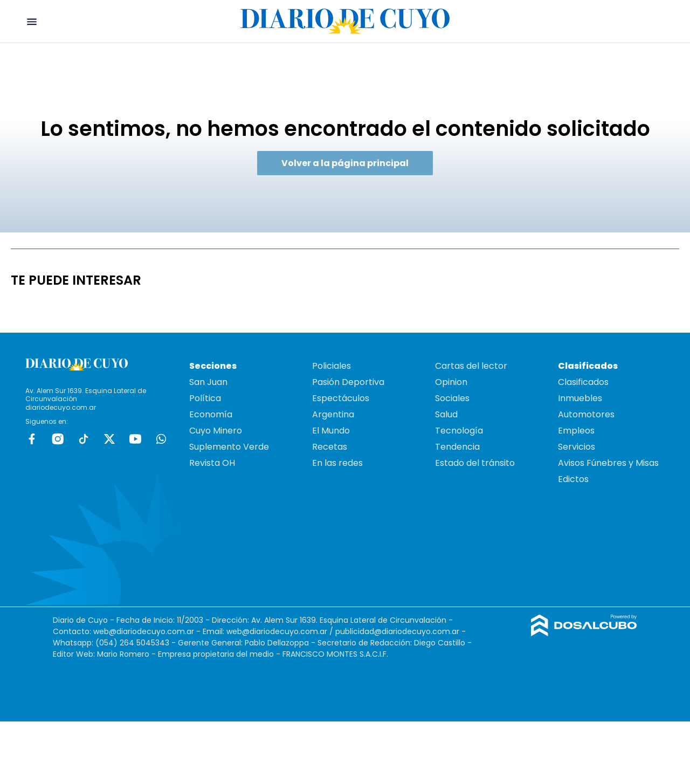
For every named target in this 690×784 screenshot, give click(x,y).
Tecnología (459, 431)
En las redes (337, 463)
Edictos (573, 479)
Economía (211, 414)
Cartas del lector (471, 366)
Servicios (577, 447)
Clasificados (583, 382)
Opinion (451, 382)
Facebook (32, 439)
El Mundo (331, 431)
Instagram (58, 439)
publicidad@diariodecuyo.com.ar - (401, 631)
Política (205, 398)
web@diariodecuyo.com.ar (144, 631)
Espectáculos (341, 398)
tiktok (84, 439)
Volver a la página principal (345, 163)
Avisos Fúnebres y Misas (608, 463)
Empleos (576, 431)
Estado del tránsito (475, 463)
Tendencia (457, 447)
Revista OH (212, 463)
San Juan (208, 382)
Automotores (586, 414)
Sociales (452, 398)
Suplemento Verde (229, 447)
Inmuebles (580, 398)
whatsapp (161, 439)
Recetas (330, 447)
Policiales (332, 366)
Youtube (135, 439)
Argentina (333, 414)
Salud (446, 414)
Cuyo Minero (216, 431)
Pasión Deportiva (348, 382)
